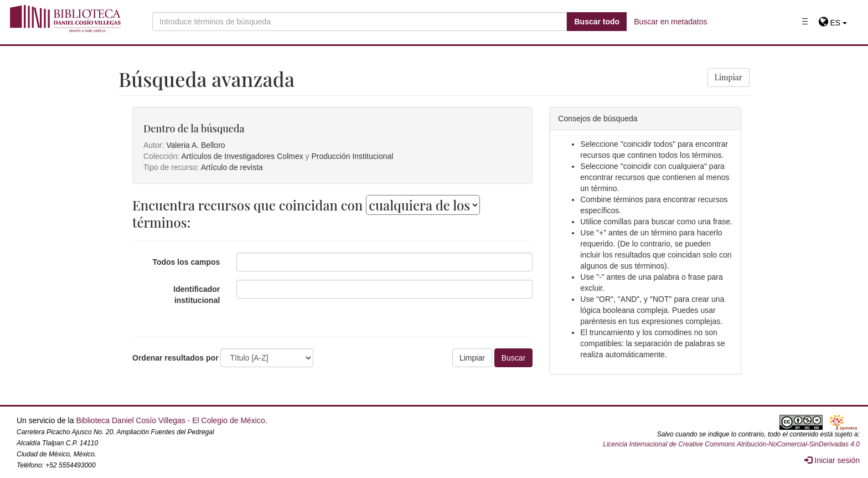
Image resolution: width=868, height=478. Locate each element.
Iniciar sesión (832, 460)
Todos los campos (186, 262)
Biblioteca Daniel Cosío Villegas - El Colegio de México (170, 420)
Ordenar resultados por (175, 358)
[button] (833, 23)
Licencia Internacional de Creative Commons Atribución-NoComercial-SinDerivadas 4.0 (731, 444)
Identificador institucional (197, 295)
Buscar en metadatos (670, 22)
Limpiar (728, 77)
